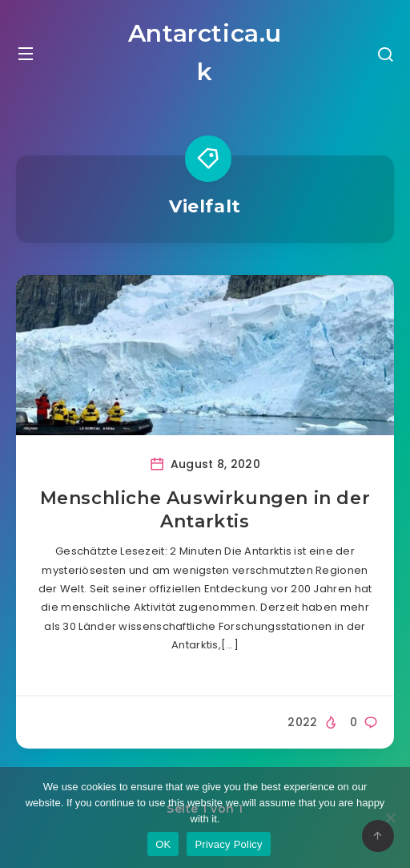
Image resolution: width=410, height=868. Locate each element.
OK (163, 844)
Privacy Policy (228, 844)
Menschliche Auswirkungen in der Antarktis (205, 510)
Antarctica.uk (205, 52)
